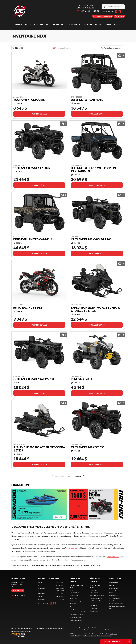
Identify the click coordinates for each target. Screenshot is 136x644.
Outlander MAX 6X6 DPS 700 (91, 239)
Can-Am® (73, 609)
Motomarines (74, 595)
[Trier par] (112, 48)
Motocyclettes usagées (97, 595)
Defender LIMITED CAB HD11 (33, 239)
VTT (71, 606)
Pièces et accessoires (116, 604)
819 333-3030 (88, 11)
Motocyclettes (74, 593)
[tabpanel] (51, 591)
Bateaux (72, 590)
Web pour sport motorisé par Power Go (51, 628)
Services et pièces (93, 25)
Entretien (112, 601)
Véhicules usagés (42, 25)
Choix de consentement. (105, 636)
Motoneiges (74, 598)
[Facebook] (120, 11)
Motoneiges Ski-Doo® (77, 615)
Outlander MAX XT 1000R (32, 168)
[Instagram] (116, 11)
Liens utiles (115, 579)
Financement (60, 25)
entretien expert (72, 548)
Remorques (74, 604)
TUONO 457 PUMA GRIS (29, 100)
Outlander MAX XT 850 (88, 447)
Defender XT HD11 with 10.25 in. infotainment (94, 170)
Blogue (112, 585)
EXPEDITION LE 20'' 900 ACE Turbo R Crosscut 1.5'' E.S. (95, 309)
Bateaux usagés (94, 593)
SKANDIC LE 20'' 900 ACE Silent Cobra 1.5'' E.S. (39, 449)
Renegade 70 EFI (82, 379)
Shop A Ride (27, 631)
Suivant (80, 476)
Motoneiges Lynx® (76, 617)
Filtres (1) (18, 48)
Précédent (57, 476)
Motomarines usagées (97, 598)
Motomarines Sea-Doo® (77, 612)
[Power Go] (37, 635)
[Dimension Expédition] (20, 11)
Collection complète (76, 620)
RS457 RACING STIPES (28, 308)
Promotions (75, 25)
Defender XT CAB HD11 (87, 100)
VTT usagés (93, 608)
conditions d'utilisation (90, 636)
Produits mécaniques (76, 601)
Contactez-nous (112, 25)
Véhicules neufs (23, 25)
